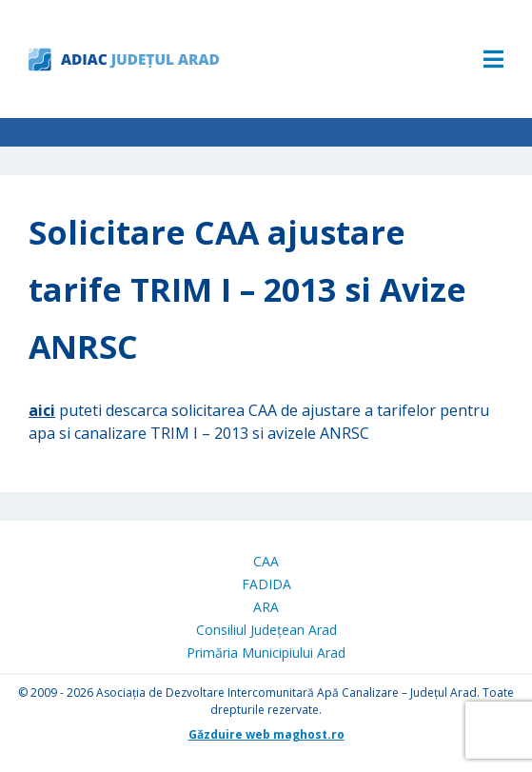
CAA (266, 561)
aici (42, 410)
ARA (266, 607)
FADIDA (266, 584)
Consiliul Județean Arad (266, 630)
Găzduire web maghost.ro (266, 734)
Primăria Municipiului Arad (266, 653)
